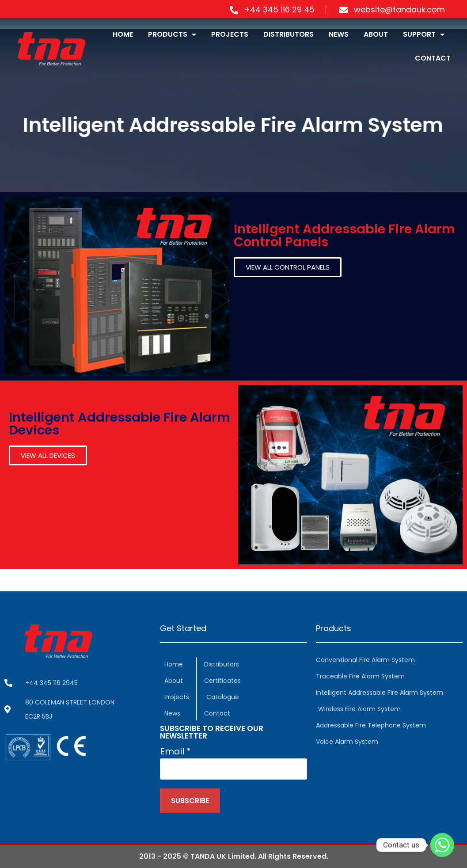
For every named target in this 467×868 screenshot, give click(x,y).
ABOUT (376, 34)
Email (175, 751)
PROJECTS (230, 34)
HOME (123, 34)
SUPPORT (424, 34)
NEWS (339, 34)
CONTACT (433, 58)
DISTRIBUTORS (289, 34)
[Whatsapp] (442, 845)
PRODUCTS (172, 34)
